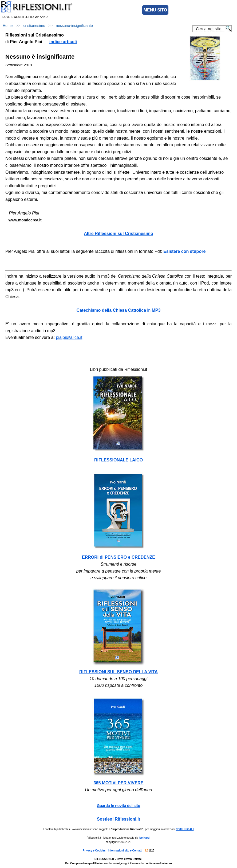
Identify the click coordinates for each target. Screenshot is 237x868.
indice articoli (63, 42)
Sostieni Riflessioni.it (118, 819)
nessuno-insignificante (74, 26)
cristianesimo (34, 26)
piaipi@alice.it (69, 337)
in (119, 310)
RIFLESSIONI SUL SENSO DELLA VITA (118, 672)
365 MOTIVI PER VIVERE (119, 783)
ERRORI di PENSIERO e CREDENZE (118, 557)
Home (8, 26)
